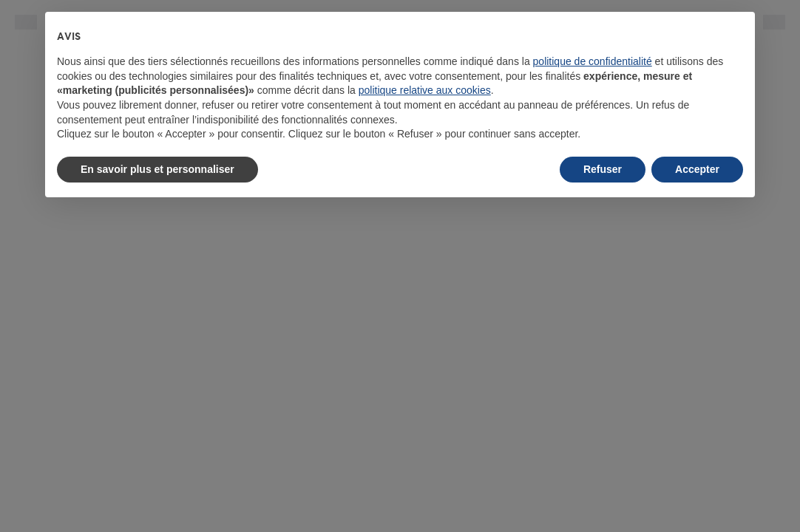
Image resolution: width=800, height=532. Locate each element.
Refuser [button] (603, 169)
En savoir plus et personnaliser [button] (157, 169)
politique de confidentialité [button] (593, 61)
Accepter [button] (697, 169)
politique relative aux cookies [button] (425, 90)
